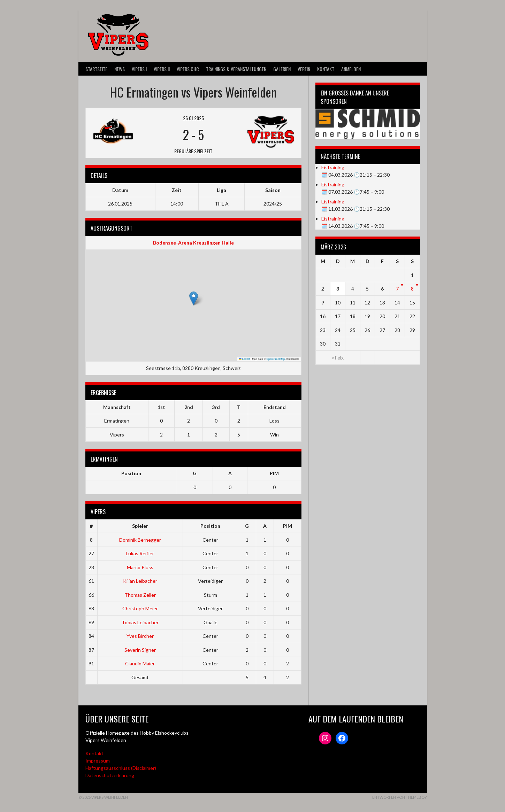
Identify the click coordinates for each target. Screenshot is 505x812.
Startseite (96, 69)
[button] (194, 298)
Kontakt (326, 69)
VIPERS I (139, 69)
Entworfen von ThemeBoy (400, 797)
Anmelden (351, 69)
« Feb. (338, 358)
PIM (274, 473)
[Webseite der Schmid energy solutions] (368, 124)
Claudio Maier (140, 663)
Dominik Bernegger (140, 540)
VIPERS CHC (188, 69)
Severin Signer (140, 650)
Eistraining (333, 167)
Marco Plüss (140, 567)
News (120, 69)
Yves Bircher (140, 636)
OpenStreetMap (276, 359)
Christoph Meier (140, 608)
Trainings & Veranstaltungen (236, 69)
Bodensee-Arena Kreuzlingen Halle (193, 243)
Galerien (282, 69)
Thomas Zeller (140, 595)
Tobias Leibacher (140, 622)
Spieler (140, 526)
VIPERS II (162, 69)
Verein (304, 69)
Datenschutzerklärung (110, 775)
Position (131, 473)
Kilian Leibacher (140, 581)
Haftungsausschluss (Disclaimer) (121, 768)
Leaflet (244, 359)
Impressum (98, 761)
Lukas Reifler (140, 553)
